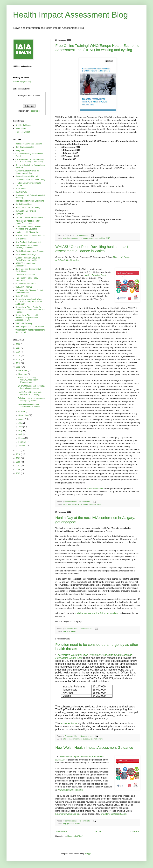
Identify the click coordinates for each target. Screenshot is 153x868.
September (23, 415)
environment (77, 739)
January (22, 446)
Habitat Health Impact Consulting (30, 201)
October (22, 412)
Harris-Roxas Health (24, 204)
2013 (19, 363)
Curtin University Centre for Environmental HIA (27, 172)
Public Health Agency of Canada (29, 251)
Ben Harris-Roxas (23, 125)
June (21, 427)
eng (80, 238)
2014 (19, 359)
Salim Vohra (21, 129)
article (65, 739)
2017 (19, 348)
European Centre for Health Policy (30, 180)
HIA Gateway (21, 192)
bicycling (66, 238)
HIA (68, 631)
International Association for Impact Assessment (27, 222)
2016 (19, 352)
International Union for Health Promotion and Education (28, 228)
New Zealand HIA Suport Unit (28, 242)
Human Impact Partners (26, 211)
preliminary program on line (87, 613)
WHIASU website (95, 489)
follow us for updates (109, 613)
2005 (19, 473)
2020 (19, 344)
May (21, 431)
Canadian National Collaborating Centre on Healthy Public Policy (30, 161)
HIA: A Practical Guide (96, 275)
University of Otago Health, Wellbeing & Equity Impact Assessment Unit (27, 318)
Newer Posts (62, 832)
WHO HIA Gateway (24, 323)
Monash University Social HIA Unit (30, 236)
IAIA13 (73, 631)
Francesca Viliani (23, 132)
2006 (19, 470)
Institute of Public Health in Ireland (30, 217)
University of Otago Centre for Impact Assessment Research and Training (30, 310)
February (23, 442)
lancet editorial (69, 723)
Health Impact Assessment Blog (70, 15)
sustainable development (93, 739)
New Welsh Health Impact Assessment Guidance (94, 748)
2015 (19, 356)
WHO (108, 238)
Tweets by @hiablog (22, 82)
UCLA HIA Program (24, 287)
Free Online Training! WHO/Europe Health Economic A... (28, 380)
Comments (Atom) (75, 836)
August (22, 419)
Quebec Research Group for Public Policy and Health (28, 259)
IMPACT (19, 214)
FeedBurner (35, 111)
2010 (19, 454)
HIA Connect (21, 189)
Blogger (88, 854)
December (23, 370)
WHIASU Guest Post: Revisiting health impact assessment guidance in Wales (92, 249)
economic (74, 238)
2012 (65, 504)
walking (102, 238)
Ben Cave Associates (25, 147)
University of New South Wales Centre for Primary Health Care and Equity (29, 302)
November (23, 374)
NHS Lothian (21, 239)
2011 (19, 451)
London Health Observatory (27, 232)
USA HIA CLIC (22, 296)
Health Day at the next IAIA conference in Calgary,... (30, 393)
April (21, 434)
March (21, 438)
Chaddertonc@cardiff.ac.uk (113, 814)
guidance (75, 504)
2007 (19, 466)
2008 (19, 462)
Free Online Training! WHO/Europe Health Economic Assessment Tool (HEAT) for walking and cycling (97, 48)
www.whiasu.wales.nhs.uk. (70, 790)
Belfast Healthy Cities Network (29, 144)
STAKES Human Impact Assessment (26, 264)
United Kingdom (89, 504)
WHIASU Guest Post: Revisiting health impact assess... (32, 387)
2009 (19, 458)
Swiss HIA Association (25, 275)
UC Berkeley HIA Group (26, 284)
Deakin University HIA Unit (27, 176)
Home (98, 832)
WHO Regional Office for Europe (30, 327)
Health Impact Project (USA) (28, 208)
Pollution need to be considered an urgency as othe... (32, 399)
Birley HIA (20, 150)
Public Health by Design (26, 254)
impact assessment (90, 238)
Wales (99, 504)
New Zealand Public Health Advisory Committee (27, 247)
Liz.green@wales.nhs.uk (67, 814)
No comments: (83, 235)
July (20, 423)
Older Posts (134, 832)
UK (81, 504)
